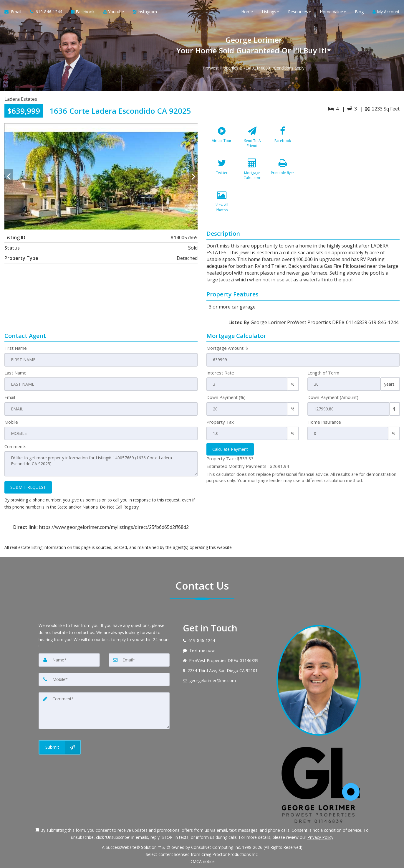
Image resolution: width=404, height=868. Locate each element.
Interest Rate (220, 373)
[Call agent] (46, 12)
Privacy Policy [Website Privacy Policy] (320, 837)
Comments (15, 446)
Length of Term (323, 373)
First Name (16, 348)
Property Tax (220, 422)
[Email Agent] (15, 12)
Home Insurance (324, 422)
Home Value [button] (333, 12)
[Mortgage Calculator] (252, 172)
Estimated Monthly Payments (248, 466)
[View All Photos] (222, 204)
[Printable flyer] (283, 172)
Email (10, 397)
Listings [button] (270, 12)
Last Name (15, 373)
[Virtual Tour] (222, 140)
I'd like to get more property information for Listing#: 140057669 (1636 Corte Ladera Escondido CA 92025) (101, 464)
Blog (359, 12)
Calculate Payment (230, 449)
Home (247, 12)
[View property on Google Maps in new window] (353, 168)
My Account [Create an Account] (386, 12)
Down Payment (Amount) (333, 397)
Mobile (11, 422)
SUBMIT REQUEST (28, 487)
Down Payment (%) (226, 397)
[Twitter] (222, 172)
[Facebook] (283, 140)
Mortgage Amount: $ (227, 348)
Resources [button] (299, 12)
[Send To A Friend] (252, 140)
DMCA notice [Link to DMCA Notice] (202, 861)
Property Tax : (230, 458)
